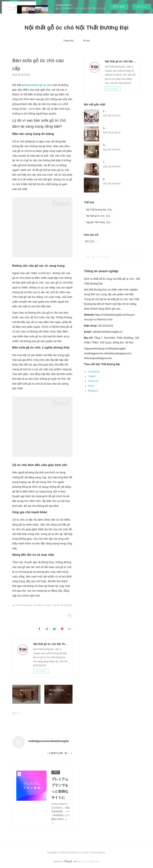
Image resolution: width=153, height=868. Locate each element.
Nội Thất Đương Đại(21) (22, 605)
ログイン (142, 7)
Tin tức (86, 41)
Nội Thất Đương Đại (99, 210)
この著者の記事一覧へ (60, 753)
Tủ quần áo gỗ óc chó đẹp (116, 162)
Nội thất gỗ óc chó (98, 216)
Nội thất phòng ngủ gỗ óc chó (118, 128)
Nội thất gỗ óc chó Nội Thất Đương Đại (76, 27)
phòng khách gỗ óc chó (37, 85)
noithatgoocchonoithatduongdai (49, 741)
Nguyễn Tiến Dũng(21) (63, 605)
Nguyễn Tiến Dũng (98, 222)
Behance (93, 391)
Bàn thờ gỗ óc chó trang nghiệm (119, 179)
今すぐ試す (119, 7)
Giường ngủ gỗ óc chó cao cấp (118, 145)
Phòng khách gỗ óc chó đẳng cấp (120, 111)
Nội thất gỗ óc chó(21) (43, 605)
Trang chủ (68, 41)
